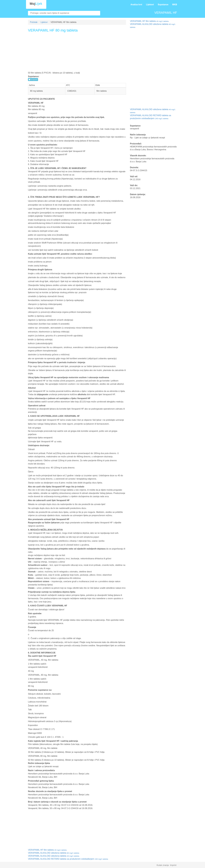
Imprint (173, 865)
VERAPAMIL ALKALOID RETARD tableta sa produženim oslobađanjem (68, 859)
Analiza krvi (136, 5)
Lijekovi (150, 5)
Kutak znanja (163, 865)
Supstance (163, 5)
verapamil (33, 80)
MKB (175, 5)
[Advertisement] (77, 53)
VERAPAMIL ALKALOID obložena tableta (54, 853)
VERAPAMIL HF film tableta (47, 850)
